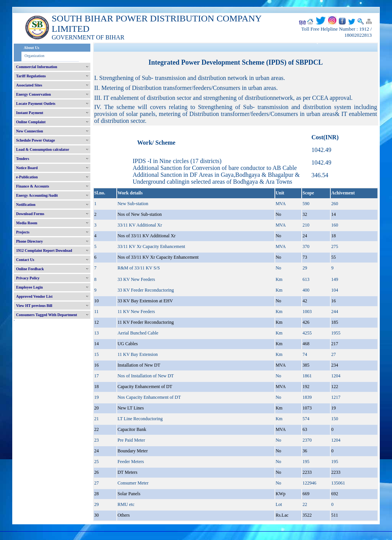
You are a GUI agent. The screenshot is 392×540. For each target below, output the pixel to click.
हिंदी (302, 23)
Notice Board (27, 168)
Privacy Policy (28, 278)
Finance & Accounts (33, 186)
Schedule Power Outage (35, 140)
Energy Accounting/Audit (37, 195)
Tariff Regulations (31, 76)
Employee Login (29, 287)
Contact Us (25, 260)
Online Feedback (30, 269)
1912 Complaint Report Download (44, 250)
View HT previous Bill (34, 306)
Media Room (27, 223)
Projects (23, 232)
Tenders (23, 159)
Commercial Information (37, 67)
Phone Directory (29, 241)
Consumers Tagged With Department (47, 315)
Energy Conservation (33, 94)
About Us (31, 48)
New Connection (29, 131)
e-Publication (27, 177)
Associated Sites (29, 85)
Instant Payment (30, 113)
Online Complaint (31, 122)
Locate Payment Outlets (36, 104)
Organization (34, 56)
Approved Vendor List (34, 296)
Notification (26, 205)
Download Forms (30, 214)
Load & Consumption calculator (43, 149)
